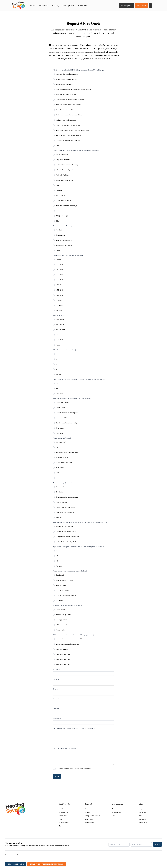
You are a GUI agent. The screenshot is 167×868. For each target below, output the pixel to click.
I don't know (60, 394)
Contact (88, 812)
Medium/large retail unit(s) (64, 201)
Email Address (57, 699)
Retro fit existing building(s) (64, 240)
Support (88, 809)
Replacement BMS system (64, 245)
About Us (115, 809)
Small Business (63, 809)
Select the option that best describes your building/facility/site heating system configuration (80, 522)
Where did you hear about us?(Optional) (65, 748)
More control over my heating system (67, 74)
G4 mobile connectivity (63, 654)
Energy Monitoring (64, 823)
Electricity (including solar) (64, 463)
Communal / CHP (61, 418)
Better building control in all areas (66, 95)
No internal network (62, 649)
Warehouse (59, 190)
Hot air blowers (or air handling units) (67, 413)
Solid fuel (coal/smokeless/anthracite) (67, 452)
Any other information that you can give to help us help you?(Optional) (74, 728)
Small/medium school (62, 155)
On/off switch (60, 575)
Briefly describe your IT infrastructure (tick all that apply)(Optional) (73, 635)
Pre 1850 (58, 259)
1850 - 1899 (59, 265)
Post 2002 (59, 311)
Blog (140, 809)
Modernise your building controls (66, 120)
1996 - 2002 (59, 305)
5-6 (57, 561)
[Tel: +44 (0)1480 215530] (16, 864)
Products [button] (33, 5)
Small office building (62, 175)
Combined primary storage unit (65, 512)
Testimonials (142, 819)
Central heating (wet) (62, 403)
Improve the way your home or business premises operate (73, 130)
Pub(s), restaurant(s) (62, 216)
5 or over (59, 374)
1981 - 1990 (59, 295)
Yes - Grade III (60, 330)
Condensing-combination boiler (65, 507)
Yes (57, 383)
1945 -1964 (59, 280)
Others (58, 250)
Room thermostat (61, 585)
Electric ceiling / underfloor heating (66, 423)
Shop (60, 826)
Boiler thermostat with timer (64, 580)
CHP (57, 473)
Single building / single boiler (65, 526)
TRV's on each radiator (63, 590)
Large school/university (63, 160)
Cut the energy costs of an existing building (69, 115)
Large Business (63, 812)
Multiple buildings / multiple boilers (67, 542)
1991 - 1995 (59, 300)
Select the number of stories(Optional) (64, 350)
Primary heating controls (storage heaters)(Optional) (68, 606)
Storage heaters (60, 408)
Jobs (113, 816)
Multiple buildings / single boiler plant (67, 537)
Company (56, 689)
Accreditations (116, 812)
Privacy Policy (86, 768)
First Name (56, 669)
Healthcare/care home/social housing (67, 165)
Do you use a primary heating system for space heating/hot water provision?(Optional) (79, 379)
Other (58, 146)
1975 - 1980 (59, 290)
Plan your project (126, 5)
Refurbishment (60, 235)
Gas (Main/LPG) (61, 442)
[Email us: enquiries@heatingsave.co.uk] (47, 864)
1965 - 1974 (59, 285)
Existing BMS (60, 601)
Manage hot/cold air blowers (64, 84)
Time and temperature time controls (66, 596)
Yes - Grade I (60, 319)
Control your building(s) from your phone (68, 125)
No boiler (59, 518)
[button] (150, 6)
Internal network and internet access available (69, 639)
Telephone (56, 709)
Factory (58, 185)
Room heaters (60, 428)
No (57, 335)
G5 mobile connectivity (63, 659)
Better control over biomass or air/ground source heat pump (74, 89)
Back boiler (59, 492)
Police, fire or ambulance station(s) (66, 206)
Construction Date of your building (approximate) (68, 255)
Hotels (58, 211)
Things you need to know (93, 816)
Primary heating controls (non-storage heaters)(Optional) (70, 571)
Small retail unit (61, 195)
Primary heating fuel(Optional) (62, 438)
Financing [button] (55, 5)
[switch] (55, 769)
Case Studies (83, 5)
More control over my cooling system (67, 79)
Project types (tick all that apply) (63, 226)
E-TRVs (61, 819)
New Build (59, 230)
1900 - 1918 (59, 270)
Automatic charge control (63, 615)
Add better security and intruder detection (68, 135)
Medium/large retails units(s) (64, 180)
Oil (57, 447)
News (140, 816)
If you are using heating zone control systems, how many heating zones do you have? (78, 547)
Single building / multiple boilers (66, 532)
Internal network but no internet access (67, 644)
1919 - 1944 (59, 275)
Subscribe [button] (157, 844)
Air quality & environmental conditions (68, 110)
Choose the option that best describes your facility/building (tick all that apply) (76, 151)
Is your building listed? (60, 315)
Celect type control (62, 620)
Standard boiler (60, 487)
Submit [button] (57, 776)
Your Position (57, 718)
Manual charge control (63, 610)
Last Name (56, 679)
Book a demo (141, 5)
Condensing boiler (61, 502)
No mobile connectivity (63, 665)
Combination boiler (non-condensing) (67, 497)
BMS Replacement (69, 5)
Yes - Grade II (60, 325)
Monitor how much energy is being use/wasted (70, 100)
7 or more (59, 566)
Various (58, 345)
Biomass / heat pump (62, 457)
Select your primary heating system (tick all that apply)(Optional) (72, 398)
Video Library (89, 823)
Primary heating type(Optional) (62, 483)
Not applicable (60, 630)
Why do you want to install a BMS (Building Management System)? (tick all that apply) (79, 70)
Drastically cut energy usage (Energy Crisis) (69, 141)
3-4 (57, 556)
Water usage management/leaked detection (69, 105)
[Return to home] (18, 6)
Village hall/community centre (65, 170)
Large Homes (63, 816)
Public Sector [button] (44, 5)
